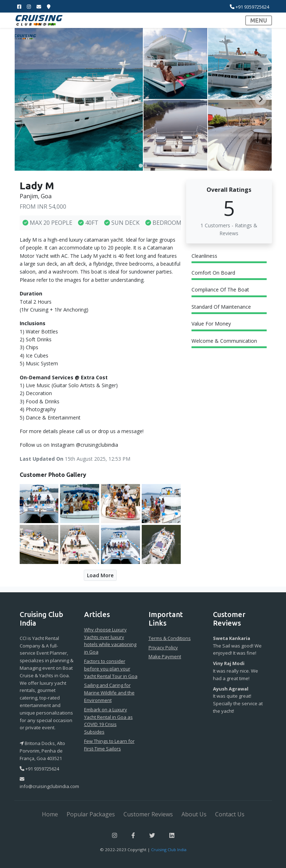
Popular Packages (91, 814)
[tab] (140, 165)
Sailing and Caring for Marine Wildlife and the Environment (109, 693)
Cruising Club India (169, 850)
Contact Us (230, 814)
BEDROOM (163, 223)
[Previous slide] (26, 99)
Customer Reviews (148, 814)
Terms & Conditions (170, 638)
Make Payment (165, 656)
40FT (88, 223)
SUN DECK (122, 223)
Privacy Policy (163, 648)
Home (50, 814)
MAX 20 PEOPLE (47, 223)
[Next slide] (261, 99)
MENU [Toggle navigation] (259, 20)
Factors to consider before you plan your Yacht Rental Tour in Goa (111, 669)
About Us (194, 814)
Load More (100, 575)
